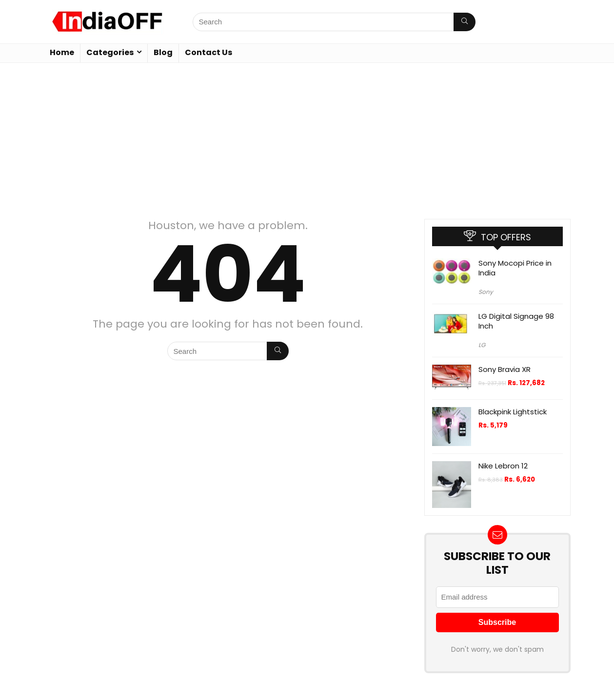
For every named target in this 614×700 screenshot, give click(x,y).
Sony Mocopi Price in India (515, 268)
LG (482, 345)
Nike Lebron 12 (503, 466)
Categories (110, 52)
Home (62, 52)
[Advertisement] (307, 136)
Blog (163, 52)
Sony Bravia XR (505, 369)
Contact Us (208, 52)
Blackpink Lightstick (513, 412)
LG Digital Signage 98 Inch (516, 321)
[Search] (465, 22)
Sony (486, 292)
